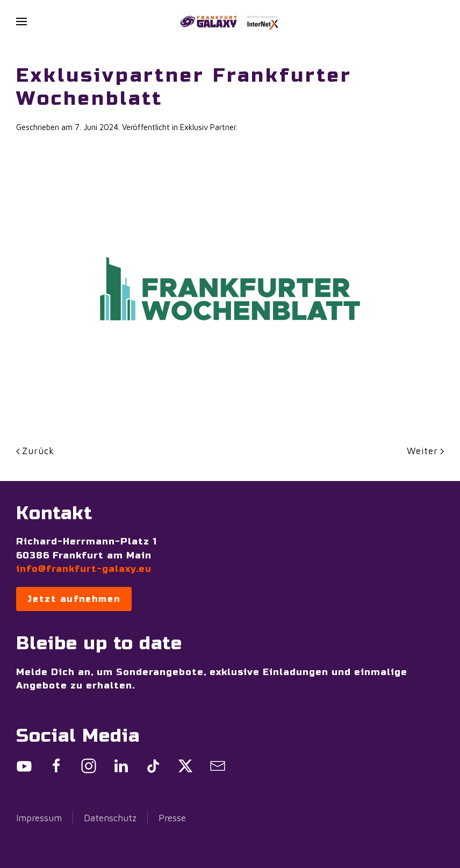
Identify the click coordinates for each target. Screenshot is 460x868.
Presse (172, 818)
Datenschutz (110, 818)
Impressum (39, 818)
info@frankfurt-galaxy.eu (84, 569)
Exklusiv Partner (208, 127)
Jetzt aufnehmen (74, 599)
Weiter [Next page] (425, 451)
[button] (21, 21)
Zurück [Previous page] (35, 451)
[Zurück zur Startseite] (230, 21)
